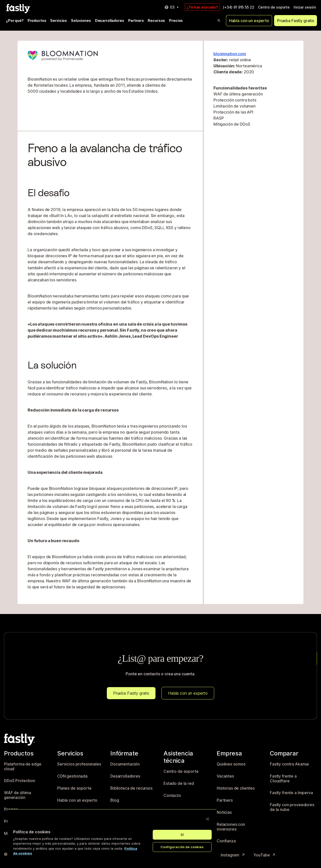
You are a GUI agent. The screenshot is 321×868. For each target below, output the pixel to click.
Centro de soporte (274, 7)
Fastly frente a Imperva (291, 793)
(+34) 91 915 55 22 (238, 7)
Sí (182, 835)
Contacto (172, 796)
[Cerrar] (208, 819)
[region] (112, 834)
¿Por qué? (15, 20)
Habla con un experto (249, 21)
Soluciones (81, 20)
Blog (115, 800)
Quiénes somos (231, 764)
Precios (176, 20)
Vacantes (225, 776)
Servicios (59, 20)
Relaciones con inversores (231, 827)
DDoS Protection (20, 781)
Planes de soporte (74, 788)
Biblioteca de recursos (131, 788)
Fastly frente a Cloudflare (283, 779)
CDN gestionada (72, 776)
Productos (37, 20)
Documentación (125, 764)
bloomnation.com (230, 54)
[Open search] (219, 21)
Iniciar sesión (305, 7)
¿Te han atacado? (202, 7)
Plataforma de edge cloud (23, 767)
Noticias (224, 812)
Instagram (233, 855)
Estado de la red (179, 783)
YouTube (265, 855)
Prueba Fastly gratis (296, 21)
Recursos (156, 20)
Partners (136, 20)
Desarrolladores (110, 20)
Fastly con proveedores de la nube (292, 807)
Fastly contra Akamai (289, 764)
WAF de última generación (18, 795)
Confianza (226, 841)
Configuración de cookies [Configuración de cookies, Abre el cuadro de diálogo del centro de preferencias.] (182, 847)
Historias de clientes (236, 788)
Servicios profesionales (79, 764)
